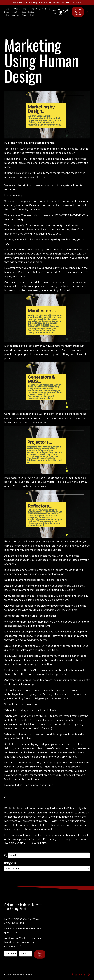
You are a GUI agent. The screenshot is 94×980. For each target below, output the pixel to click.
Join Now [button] (40, 956)
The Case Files (24, 17)
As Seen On (7, 17)
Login (48, 14)
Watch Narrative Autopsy (15, 17)
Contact (40, 14)
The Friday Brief (31, 17)
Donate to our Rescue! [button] (78, 17)
